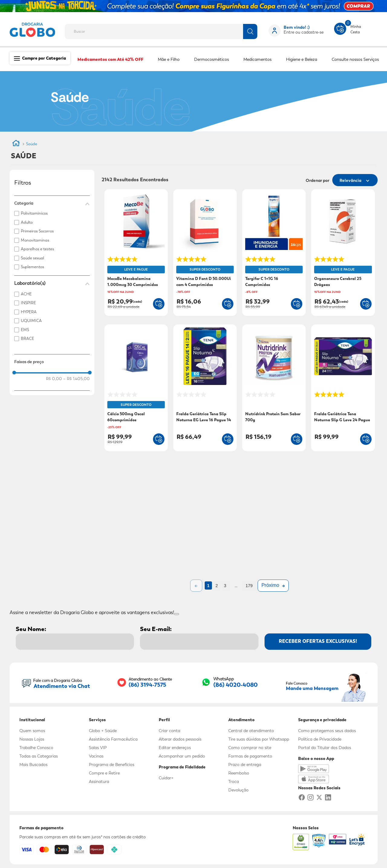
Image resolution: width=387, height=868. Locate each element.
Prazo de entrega (245, 764)
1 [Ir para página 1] (208, 586)
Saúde (32, 144)
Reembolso (239, 773)
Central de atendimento (251, 731)
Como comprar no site (250, 748)
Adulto (27, 222)
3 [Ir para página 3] (225, 586)
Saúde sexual (33, 258)
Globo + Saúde (103, 731)
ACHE (26, 294)
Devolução (238, 790)
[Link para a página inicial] (16, 144)
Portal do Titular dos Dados (325, 748)
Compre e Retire (104, 773)
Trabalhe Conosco (36, 748)
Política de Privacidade (320, 739)
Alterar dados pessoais (180, 739)
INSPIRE (28, 303)
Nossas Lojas (32, 739)
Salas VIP (98, 748)
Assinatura (99, 781)
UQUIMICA (31, 321)
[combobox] (166, 30)
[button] (52, 203)
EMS (25, 330)
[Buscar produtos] (250, 31)
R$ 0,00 (54, 379)
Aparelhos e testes (37, 249)
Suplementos (33, 267)
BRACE (28, 339)
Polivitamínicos (34, 213)
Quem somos (32, 731)
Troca (234, 781)
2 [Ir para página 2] (217, 586)
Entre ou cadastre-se (304, 32)
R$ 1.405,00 (76, 379)
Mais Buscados (33, 764)
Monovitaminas (35, 240)
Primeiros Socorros (37, 231)
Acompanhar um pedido (182, 756)
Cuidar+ (166, 778)
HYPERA (29, 312)
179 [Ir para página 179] (249, 586)
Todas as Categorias (39, 756)
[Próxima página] (273, 586)
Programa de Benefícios (112, 764)
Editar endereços (175, 748)
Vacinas (96, 756)
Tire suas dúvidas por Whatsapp (259, 739)
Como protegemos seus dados (327, 731)
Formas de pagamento (250, 756)
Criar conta (169, 731)
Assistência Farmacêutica (113, 739)
